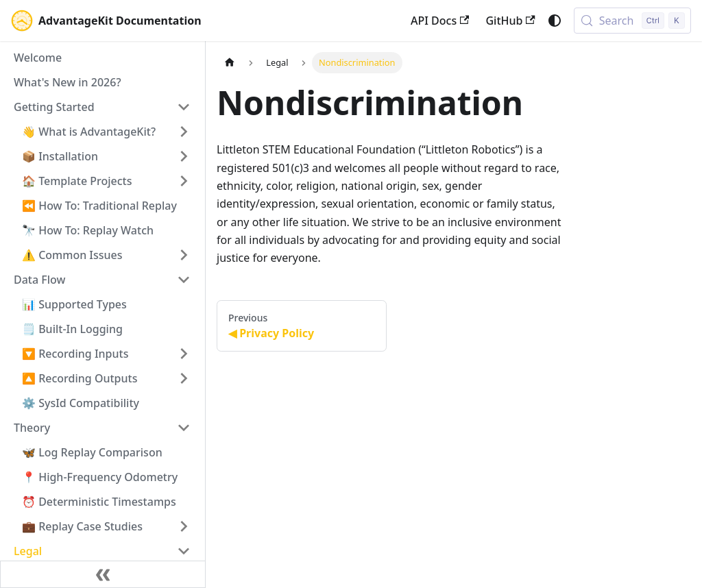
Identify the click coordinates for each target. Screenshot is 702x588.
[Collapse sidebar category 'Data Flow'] (184, 280)
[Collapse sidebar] (103, 574)
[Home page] (230, 63)
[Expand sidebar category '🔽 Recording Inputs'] (184, 354)
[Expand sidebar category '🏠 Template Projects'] (184, 181)
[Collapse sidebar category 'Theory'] (184, 428)
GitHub (510, 21)
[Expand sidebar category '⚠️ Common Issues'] (184, 255)
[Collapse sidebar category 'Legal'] (184, 551)
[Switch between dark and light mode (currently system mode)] (555, 21)
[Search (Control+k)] (632, 21)
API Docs (440, 21)
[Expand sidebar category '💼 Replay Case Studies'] (184, 526)
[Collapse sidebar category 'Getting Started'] (184, 107)
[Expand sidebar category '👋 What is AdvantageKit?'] (184, 132)
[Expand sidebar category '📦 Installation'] (184, 156)
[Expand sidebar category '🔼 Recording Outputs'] (184, 378)
